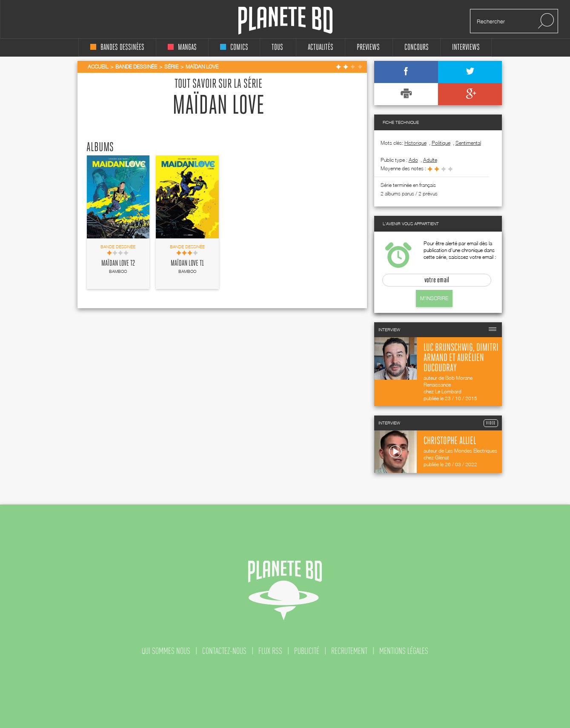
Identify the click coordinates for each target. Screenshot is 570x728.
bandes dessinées (117, 47)
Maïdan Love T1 (187, 264)
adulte (430, 160)
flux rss (270, 651)
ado (413, 160)
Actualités (321, 47)
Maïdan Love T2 (118, 264)
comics (234, 47)
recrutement (349, 651)
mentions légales (404, 651)
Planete (285, 21)
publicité (307, 651)
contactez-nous (224, 651)
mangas (182, 47)
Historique (415, 143)
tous (277, 47)
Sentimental (468, 143)
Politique (441, 143)
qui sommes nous (166, 651)
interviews (466, 47)
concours (417, 47)
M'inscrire (434, 298)
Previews (368, 47)
